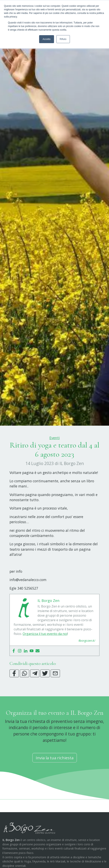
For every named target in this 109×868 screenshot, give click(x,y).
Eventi (55, 458)
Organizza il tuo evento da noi (45, 653)
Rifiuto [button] (63, 39)
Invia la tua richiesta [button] (55, 777)
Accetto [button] (46, 39)
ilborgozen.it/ (87, 660)
